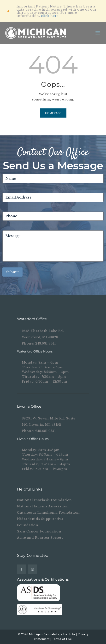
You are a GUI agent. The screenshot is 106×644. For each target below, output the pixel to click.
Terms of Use (62, 639)
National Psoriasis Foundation (44, 500)
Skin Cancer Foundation (39, 531)
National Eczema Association (43, 506)
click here (50, 16)
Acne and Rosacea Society (40, 538)
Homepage (53, 113)
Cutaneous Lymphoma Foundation (48, 513)
